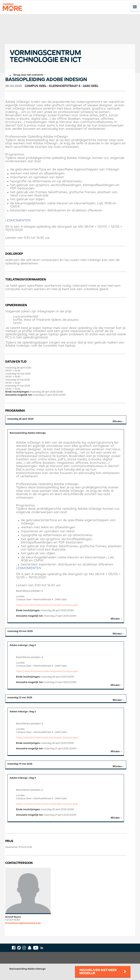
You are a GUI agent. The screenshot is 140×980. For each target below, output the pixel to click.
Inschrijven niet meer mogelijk (98, 972)
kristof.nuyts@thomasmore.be (23, 923)
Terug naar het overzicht (28, 75)
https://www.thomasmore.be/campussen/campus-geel (47, 605)
